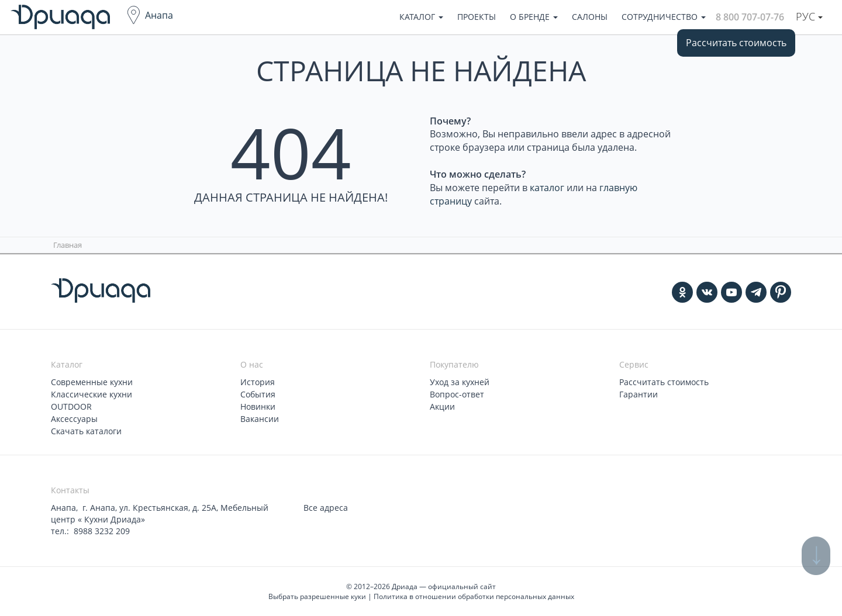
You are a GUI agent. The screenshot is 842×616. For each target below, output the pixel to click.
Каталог (421, 17)
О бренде (534, 17)
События (258, 394)
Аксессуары (74, 419)
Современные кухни (92, 382)
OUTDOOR (71, 406)
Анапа (159, 15)
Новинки (258, 406)
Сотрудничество (664, 17)
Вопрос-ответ (457, 394)
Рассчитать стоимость (736, 43)
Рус (809, 16)
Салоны (590, 17)
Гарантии (639, 394)
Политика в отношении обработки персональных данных (474, 596)
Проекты (477, 17)
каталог (547, 188)
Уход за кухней (460, 382)
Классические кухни (92, 394)
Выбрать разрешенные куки (317, 596)
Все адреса (326, 508)
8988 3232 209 (102, 531)
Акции (442, 406)
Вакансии (260, 419)
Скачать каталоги (86, 431)
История (258, 382)
